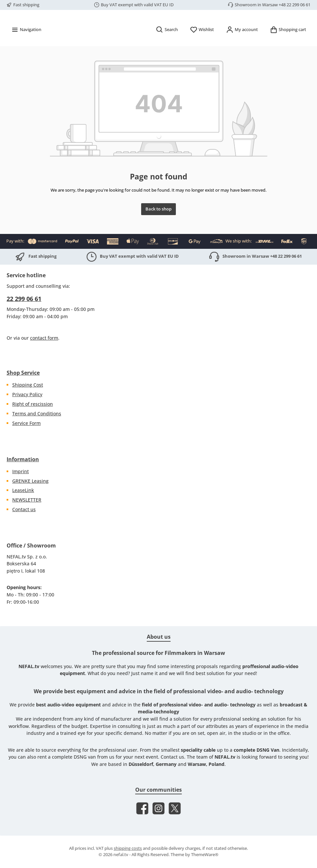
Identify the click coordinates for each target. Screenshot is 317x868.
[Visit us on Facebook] (142, 809)
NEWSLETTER (27, 500)
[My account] (242, 48)
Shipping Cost (28, 385)
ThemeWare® (205, 855)
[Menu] (26, 48)
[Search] (167, 48)
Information (23, 459)
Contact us (24, 509)
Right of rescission (33, 404)
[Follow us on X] (175, 809)
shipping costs (128, 849)
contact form (44, 338)
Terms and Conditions (37, 414)
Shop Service (23, 373)
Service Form (26, 423)
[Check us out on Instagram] (158, 809)
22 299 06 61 (24, 299)
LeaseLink (23, 491)
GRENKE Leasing (30, 481)
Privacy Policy (27, 394)
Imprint (20, 471)
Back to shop (158, 228)
